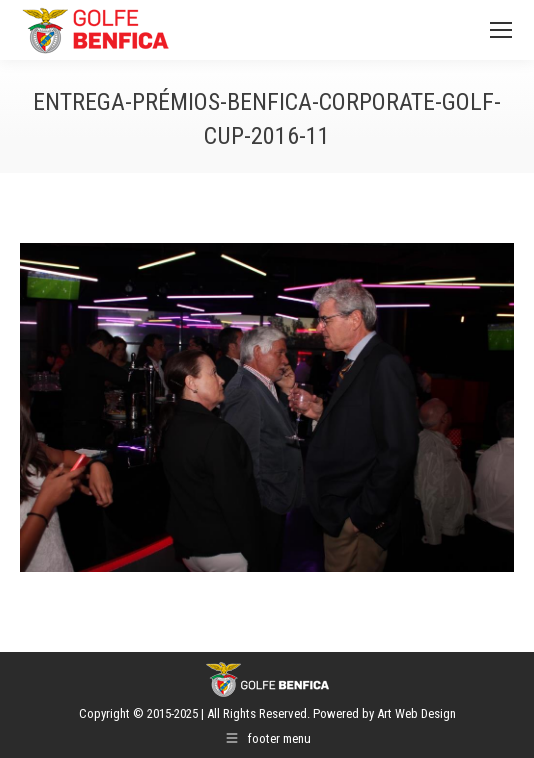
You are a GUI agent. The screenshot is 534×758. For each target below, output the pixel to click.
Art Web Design (416, 713)
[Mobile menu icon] (501, 30)
